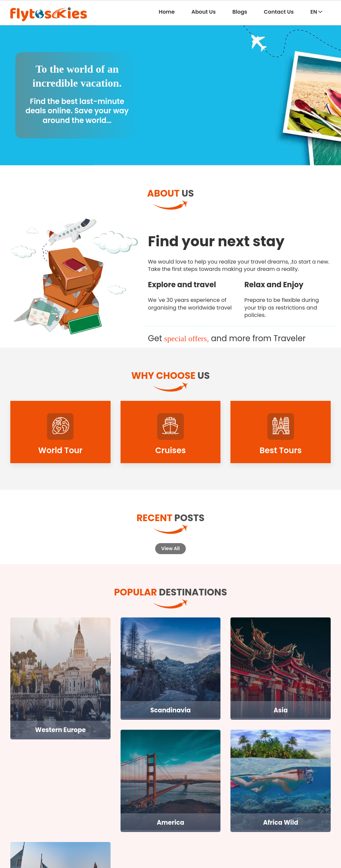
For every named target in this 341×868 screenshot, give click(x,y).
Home (167, 12)
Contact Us (279, 12)
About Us (204, 12)
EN (316, 12)
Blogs (240, 12)
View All (170, 548)
